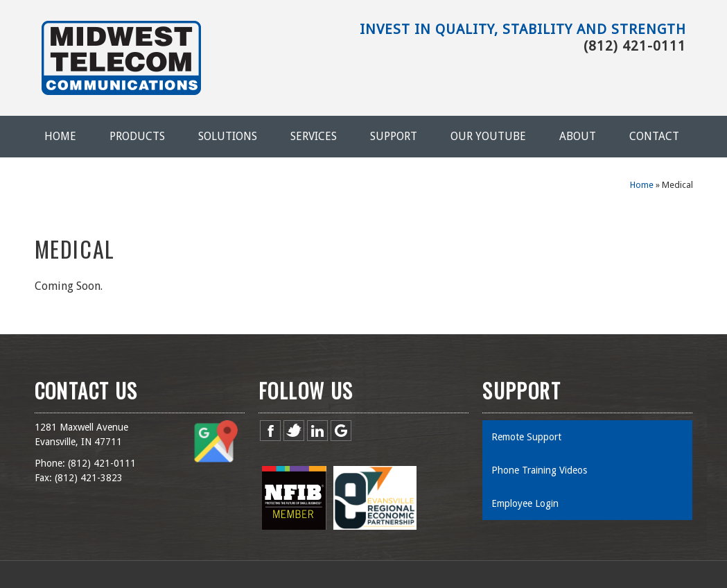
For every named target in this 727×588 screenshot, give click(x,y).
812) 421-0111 (103, 463)
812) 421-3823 (90, 478)
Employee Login (525, 503)
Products (137, 136)
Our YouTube (488, 136)
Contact (654, 136)
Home (60, 136)
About (578, 136)
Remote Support (526, 437)
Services (314, 136)
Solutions (228, 136)
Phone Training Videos (539, 470)
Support (394, 136)
